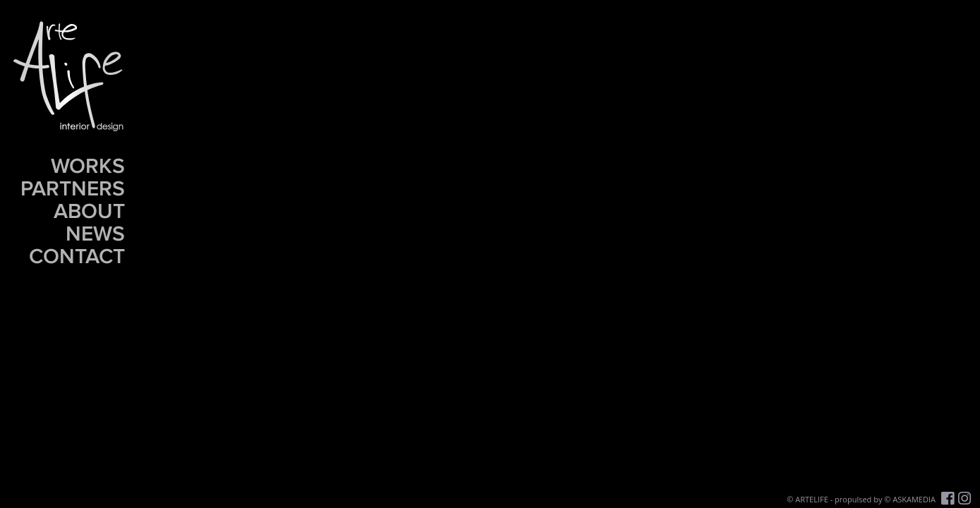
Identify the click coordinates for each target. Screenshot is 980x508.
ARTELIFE (812, 499)
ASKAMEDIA (914, 499)
